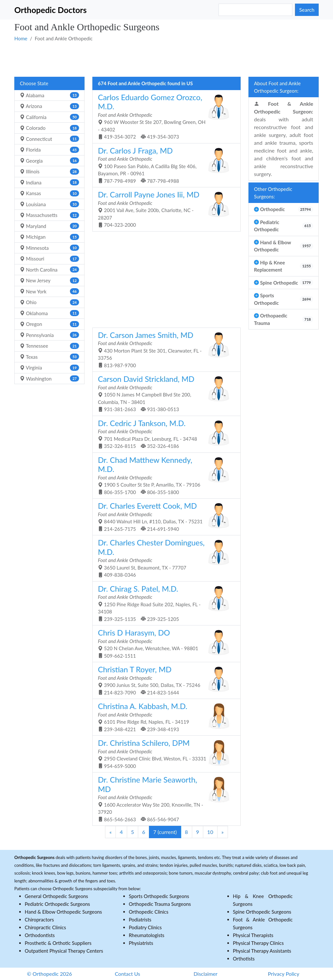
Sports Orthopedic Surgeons (159, 896)
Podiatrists (140, 920)
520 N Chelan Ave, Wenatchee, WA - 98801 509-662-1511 (164, 643)
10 (210, 832)
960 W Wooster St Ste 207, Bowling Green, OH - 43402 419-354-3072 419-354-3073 (164, 116)
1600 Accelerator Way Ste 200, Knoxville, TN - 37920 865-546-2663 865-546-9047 (164, 799)
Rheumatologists (147, 935)
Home (21, 38)
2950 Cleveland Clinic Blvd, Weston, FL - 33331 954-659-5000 (164, 754)
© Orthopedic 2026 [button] (50, 974)
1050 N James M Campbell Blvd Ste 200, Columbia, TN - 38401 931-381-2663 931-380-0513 (164, 393)
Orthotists (244, 959)
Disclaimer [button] (205, 974)
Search (307, 10)
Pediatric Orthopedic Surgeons (57, 904)
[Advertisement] (166, 59)
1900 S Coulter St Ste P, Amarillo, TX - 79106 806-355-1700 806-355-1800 (164, 475)
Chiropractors (39, 920)
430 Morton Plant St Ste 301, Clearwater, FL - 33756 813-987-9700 (164, 349)
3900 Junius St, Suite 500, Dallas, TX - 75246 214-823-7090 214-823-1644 (164, 680)
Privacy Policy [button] (284, 974)
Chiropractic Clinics (45, 927)
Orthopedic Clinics (149, 912)
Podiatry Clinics (145, 927)
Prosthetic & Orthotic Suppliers (58, 943)
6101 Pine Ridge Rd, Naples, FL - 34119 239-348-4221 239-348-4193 (164, 717)
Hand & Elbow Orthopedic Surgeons (63, 912)
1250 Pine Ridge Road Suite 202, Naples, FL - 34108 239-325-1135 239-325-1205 (164, 603)
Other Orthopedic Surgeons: (273, 193)
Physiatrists (141, 943)
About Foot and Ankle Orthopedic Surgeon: (277, 87)
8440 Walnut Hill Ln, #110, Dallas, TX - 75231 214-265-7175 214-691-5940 (164, 517)
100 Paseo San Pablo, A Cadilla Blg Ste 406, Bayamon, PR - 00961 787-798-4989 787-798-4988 (164, 165)
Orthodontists (40, 935)
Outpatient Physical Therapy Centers (64, 951)
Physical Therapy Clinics (258, 943)
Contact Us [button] (127, 974)
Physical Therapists (253, 935)
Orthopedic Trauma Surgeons (160, 904)
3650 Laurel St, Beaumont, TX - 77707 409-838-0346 (164, 558)
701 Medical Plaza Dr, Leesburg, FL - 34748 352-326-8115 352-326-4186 (164, 434)
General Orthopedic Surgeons (56, 896)
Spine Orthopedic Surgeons (262, 912)
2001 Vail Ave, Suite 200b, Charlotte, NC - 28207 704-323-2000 (164, 209)
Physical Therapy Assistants (262, 951)
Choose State (34, 83)
